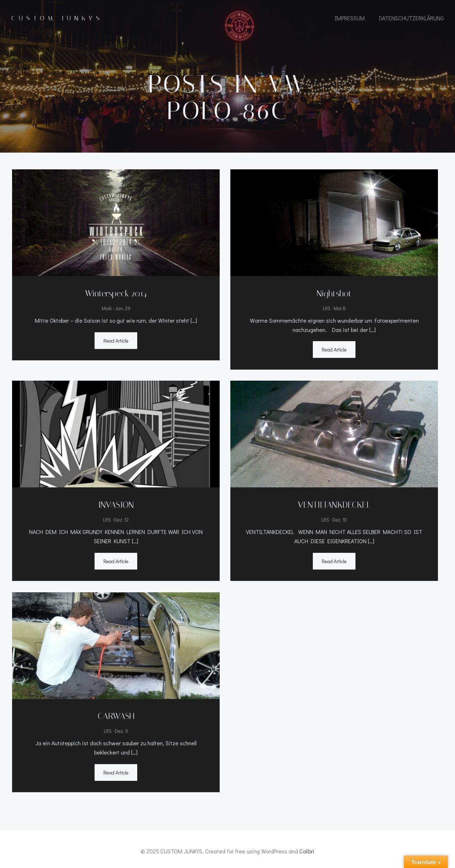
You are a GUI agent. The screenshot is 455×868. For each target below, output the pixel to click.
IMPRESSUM (349, 19)
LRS (327, 310)
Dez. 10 (340, 519)
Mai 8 (340, 310)
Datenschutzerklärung (411, 19)
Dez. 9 (121, 728)
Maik (106, 310)
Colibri (307, 847)
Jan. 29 (122, 310)
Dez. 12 (121, 519)
